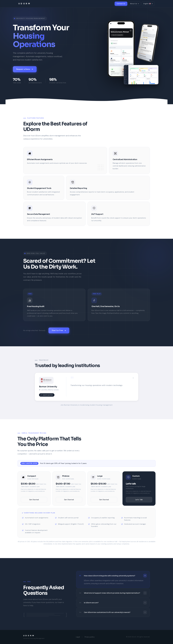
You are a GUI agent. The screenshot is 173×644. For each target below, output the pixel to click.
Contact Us (121, 4)
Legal (78, 637)
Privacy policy (90, 637)
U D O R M (24, 4)
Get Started (34, 500)
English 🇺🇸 (148, 4)
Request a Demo (25, 69)
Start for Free (59, 330)
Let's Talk (139, 500)
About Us (134, 4)
